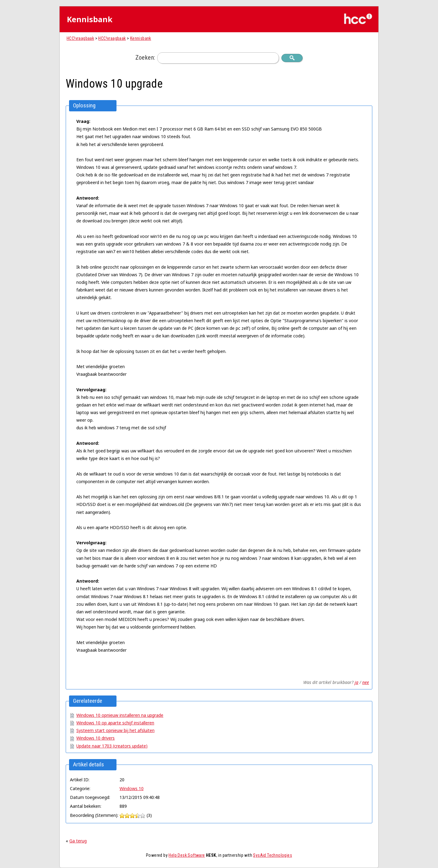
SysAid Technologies (273, 855)
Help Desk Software (187, 855)
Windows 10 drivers (96, 738)
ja (356, 682)
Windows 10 (132, 788)
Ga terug (78, 841)
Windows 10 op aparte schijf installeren (115, 723)
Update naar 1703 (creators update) (112, 746)
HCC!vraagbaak (80, 38)
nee (366, 682)
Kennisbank (141, 38)
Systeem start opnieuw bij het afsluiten (115, 730)
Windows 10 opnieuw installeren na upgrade (120, 715)
